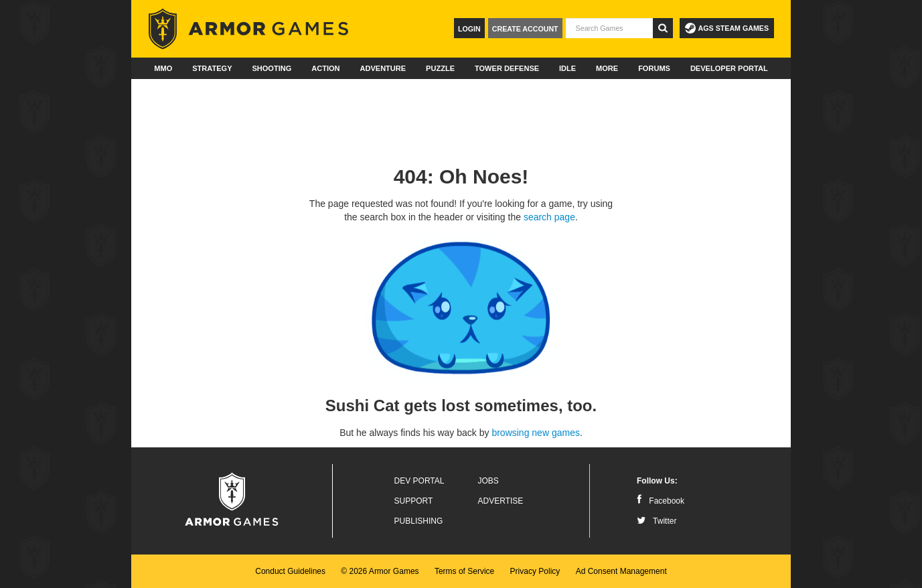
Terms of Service (464, 571)
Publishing (419, 521)
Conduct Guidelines (290, 571)
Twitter (657, 521)
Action (325, 68)
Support (414, 501)
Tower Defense (507, 68)
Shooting (272, 68)
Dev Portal (419, 481)
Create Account (525, 29)
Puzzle (440, 68)
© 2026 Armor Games (380, 571)
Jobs (488, 481)
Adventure (383, 68)
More (607, 68)
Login (469, 29)
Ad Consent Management (621, 571)
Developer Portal (729, 68)
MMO (163, 68)
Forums (654, 68)
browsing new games (536, 433)
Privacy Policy (535, 571)
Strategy (212, 68)
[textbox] (609, 28)
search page (549, 217)
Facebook (661, 501)
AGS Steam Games (727, 28)
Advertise (501, 501)
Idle (567, 68)
